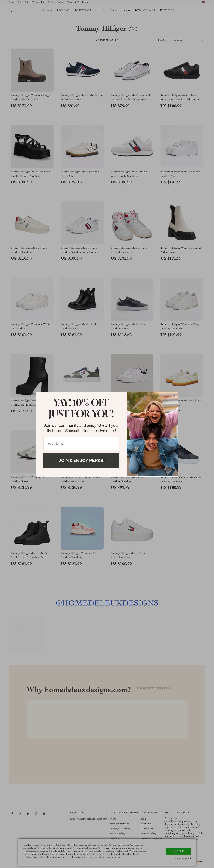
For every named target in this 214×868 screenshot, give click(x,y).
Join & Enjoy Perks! (81, 460)
